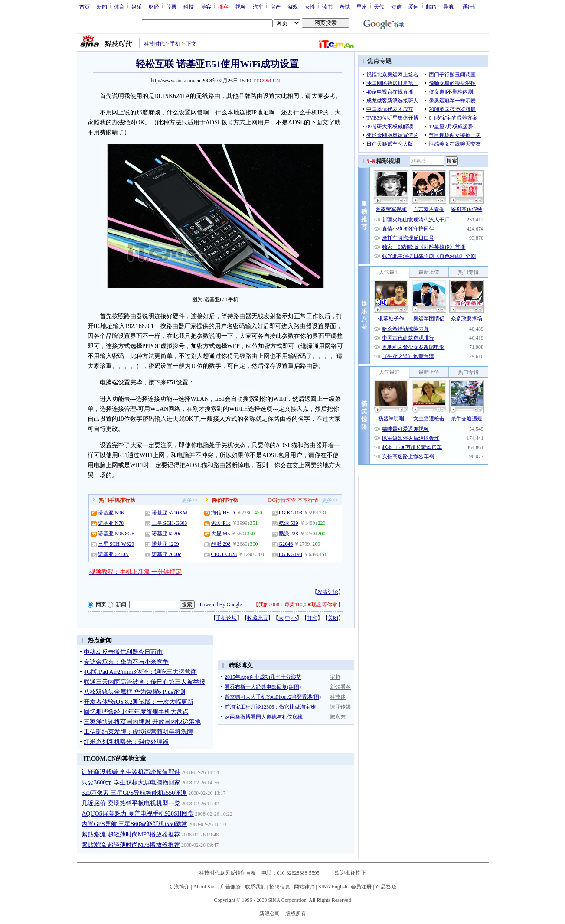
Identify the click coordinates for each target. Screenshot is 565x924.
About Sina (205, 887)
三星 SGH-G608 (170, 523)
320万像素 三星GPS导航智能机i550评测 (134, 793)
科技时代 (154, 44)
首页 (85, 7)
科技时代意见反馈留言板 (228, 873)
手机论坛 (226, 618)
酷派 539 (289, 523)
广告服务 (231, 887)
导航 (448, 7)
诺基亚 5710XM (170, 513)
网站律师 (304, 887)
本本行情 (308, 500)
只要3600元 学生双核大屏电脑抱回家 (131, 782)
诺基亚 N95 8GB (116, 534)
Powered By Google (221, 605)
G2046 (286, 544)
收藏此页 (258, 618)
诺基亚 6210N (114, 554)
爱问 (414, 7)
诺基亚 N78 (111, 523)
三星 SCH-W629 (116, 544)
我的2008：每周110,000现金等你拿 (298, 605)
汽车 (258, 7)
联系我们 (255, 887)
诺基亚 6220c (167, 534)
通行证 (470, 7)
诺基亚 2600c (167, 554)
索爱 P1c (221, 523)
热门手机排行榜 (117, 500)
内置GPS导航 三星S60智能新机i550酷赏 (134, 824)
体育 (119, 7)
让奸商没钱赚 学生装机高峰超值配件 (131, 772)
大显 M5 (221, 534)
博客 (206, 7)
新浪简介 (179, 887)
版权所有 (296, 914)
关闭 (333, 618)
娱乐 (137, 7)
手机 (175, 44)
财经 (154, 7)
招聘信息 (280, 887)
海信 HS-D (223, 513)
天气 (379, 7)
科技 (189, 7)
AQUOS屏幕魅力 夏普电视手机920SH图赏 (138, 814)
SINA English (333, 887)
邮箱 (431, 7)
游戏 (293, 7)
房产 (275, 7)
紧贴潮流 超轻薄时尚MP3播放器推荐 (131, 835)
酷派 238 (289, 534)
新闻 (102, 7)
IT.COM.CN (267, 81)
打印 (312, 618)
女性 (310, 7)
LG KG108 (291, 513)
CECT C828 (224, 554)
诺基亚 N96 (111, 513)
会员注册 (361, 887)
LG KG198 (291, 554)
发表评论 (328, 592)
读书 (327, 7)
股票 (171, 7)
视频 (241, 7)
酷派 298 (221, 544)
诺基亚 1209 (165, 544)
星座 (362, 7)
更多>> (190, 500)
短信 (396, 7)
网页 (101, 605)
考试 (345, 7)
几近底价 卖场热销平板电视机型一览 (131, 803)
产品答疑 (386, 887)
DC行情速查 (282, 500)
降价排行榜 (225, 500)
